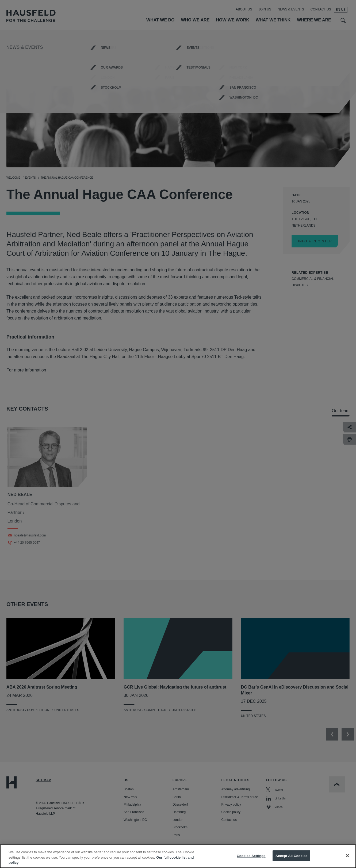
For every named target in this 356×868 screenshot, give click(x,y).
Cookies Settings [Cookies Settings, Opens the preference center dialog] (251, 860)
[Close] (347, 859)
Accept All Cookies (292, 860)
